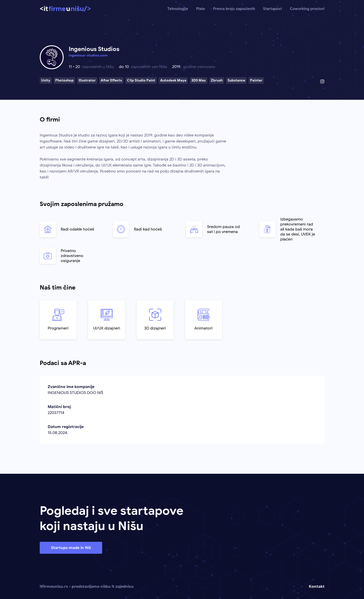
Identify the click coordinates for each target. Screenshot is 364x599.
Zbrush (217, 80)
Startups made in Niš (71, 548)
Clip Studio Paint (141, 80)
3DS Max (199, 80)
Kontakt (317, 586)
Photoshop (64, 80)
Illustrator (87, 80)
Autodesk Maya (173, 80)
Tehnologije (178, 9)
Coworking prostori (307, 9)
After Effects (111, 80)
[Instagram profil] (322, 81)
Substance (236, 80)
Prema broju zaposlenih (234, 9)
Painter (256, 80)
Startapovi (272, 9)
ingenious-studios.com (88, 55)
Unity (46, 80)
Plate (201, 9)
